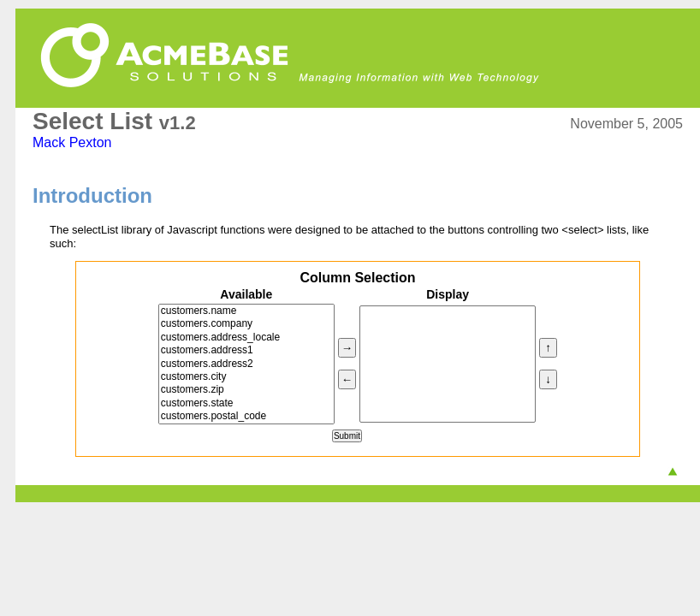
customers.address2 (246, 364)
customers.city (246, 377)
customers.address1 (246, 350)
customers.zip (246, 390)
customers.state (246, 403)
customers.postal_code (246, 416)
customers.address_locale (246, 338)
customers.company (246, 324)
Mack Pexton (72, 142)
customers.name (246, 311)
